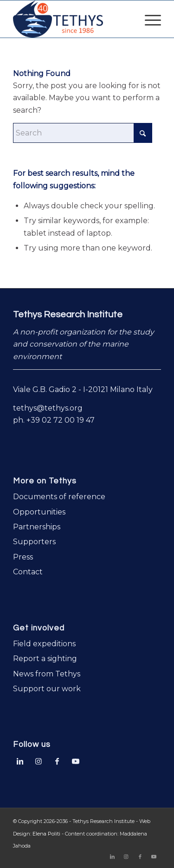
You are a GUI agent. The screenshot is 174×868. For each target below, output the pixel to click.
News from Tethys (47, 674)
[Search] (83, 133)
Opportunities (39, 512)
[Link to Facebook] (57, 760)
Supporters (34, 542)
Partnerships (37, 527)
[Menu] (148, 19)
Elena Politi (46, 834)
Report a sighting (45, 659)
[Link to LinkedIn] (20, 760)
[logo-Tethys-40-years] (72, 19)
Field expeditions (44, 644)
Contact (28, 572)
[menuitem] (148, 19)
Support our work (47, 689)
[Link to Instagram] (39, 760)
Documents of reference (59, 497)
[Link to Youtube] (76, 760)
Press (23, 557)
